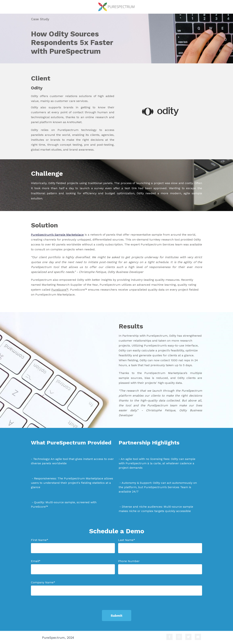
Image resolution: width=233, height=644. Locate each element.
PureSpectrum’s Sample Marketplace (57, 235)
